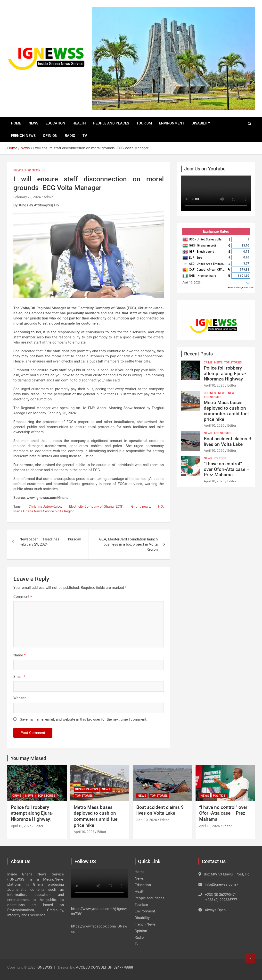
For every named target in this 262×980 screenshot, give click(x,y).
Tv (85, 136)
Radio (70, 136)
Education (55, 123)
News (33, 123)
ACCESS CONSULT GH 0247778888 (104, 967)
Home (16, 123)
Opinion (50, 136)
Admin (49, 197)
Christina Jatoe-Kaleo (45, 506)
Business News (215, 393)
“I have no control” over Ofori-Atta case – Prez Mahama (227, 469)
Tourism (144, 123)
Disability (201, 123)
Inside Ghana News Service (34, 511)
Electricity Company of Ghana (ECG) (96, 506)
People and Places (111, 123)
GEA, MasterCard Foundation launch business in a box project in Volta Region (128, 544)
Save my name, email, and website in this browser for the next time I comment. (84, 719)
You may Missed (28, 758)
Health (79, 123)
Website (20, 698)
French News (23, 136)
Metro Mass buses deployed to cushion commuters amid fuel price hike (226, 411)
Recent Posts (198, 354)
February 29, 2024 (27, 197)
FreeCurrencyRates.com (241, 287)
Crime (208, 362)
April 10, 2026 (192, 283)
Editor (232, 385)
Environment (172, 123)
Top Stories (35, 170)
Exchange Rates (216, 231)
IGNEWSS (44, 967)
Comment (23, 597)
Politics (220, 458)
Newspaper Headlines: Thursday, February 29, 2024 (50, 542)
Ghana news (141, 506)
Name (19, 655)
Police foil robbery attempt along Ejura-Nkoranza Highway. (225, 374)
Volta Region (65, 511)
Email (19, 677)
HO (161, 506)
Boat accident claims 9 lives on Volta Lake (227, 441)
